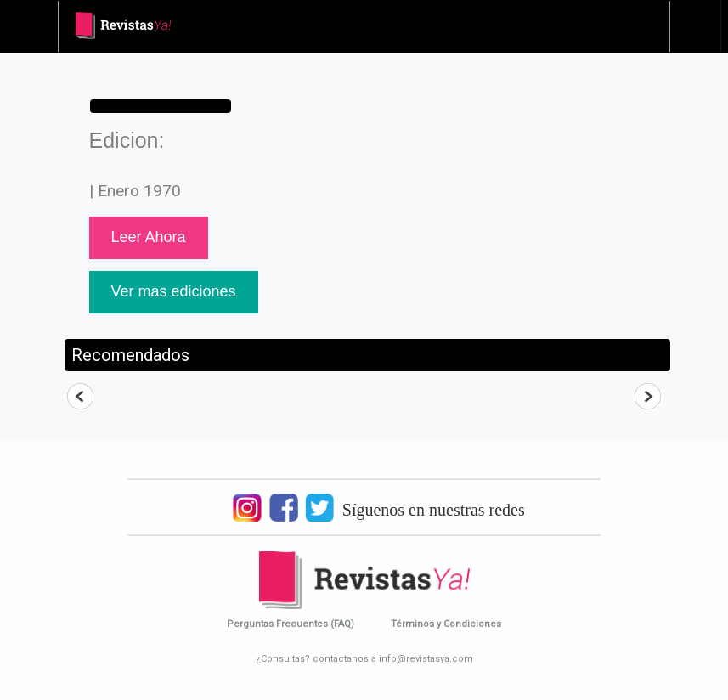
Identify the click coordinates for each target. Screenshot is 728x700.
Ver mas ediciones (174, 291)
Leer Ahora (149, 237)
